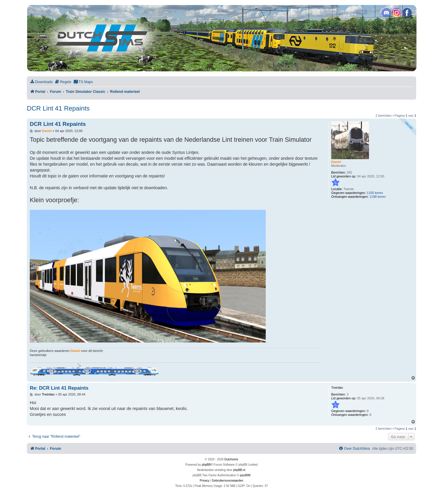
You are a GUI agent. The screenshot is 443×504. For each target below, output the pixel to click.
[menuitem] (41, 82)
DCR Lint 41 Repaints (58, 108)
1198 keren (378, 197)
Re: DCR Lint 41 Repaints (59, 388)
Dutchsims (231, 459)
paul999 (245, 475)
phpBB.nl (239, 470)
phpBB (206, 465)
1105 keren (375, 193)
